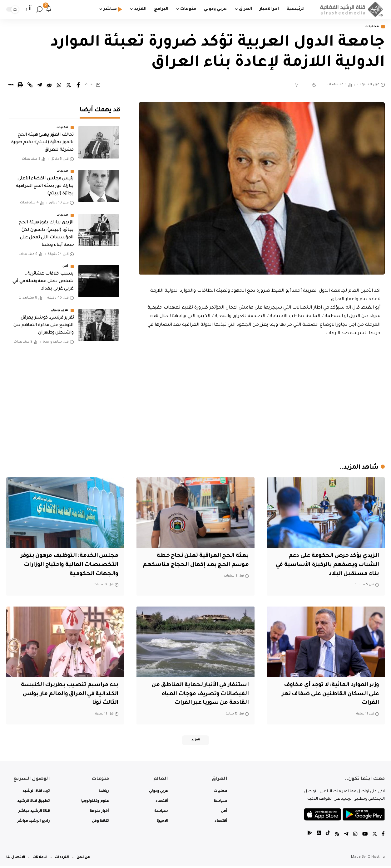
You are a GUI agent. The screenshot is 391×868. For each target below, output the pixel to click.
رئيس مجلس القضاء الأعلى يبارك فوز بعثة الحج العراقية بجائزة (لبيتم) (45, 182)
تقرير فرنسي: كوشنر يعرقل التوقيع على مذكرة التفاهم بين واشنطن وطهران (44, 321)
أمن (65, 262)
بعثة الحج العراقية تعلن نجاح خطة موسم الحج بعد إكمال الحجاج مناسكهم (201, 566)
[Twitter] (374, 837)
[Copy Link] (30, 85)
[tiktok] (327, 837)
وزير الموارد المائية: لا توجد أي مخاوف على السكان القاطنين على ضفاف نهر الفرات (328, 695)
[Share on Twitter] (69, 85)
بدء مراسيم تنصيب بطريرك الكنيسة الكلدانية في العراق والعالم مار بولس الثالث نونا (67, 695)
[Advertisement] (262, 393)
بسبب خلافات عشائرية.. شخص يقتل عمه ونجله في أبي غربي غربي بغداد (43, 277)
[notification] (49, 9)
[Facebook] (383, 837)
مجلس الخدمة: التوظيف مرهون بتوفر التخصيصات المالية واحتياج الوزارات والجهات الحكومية (67, 566)
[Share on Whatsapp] (59, 85)
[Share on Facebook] (78, 85)
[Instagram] (355, 837)
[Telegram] (346, 837)
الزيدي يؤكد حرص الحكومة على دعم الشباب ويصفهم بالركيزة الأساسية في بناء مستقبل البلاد (329, 566)
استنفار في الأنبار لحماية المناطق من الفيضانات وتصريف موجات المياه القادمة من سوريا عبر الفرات (197, 695)
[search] (39, 9)
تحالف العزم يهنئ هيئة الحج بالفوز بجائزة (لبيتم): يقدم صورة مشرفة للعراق (42, 139)
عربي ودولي (60, 306)
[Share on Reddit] (49, 85)
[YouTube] (364, 837)
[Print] (20, 85)
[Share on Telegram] (40, 85)
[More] (11, 85)
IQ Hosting (376, 859)
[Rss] (336, 837)
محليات (371, 27)
